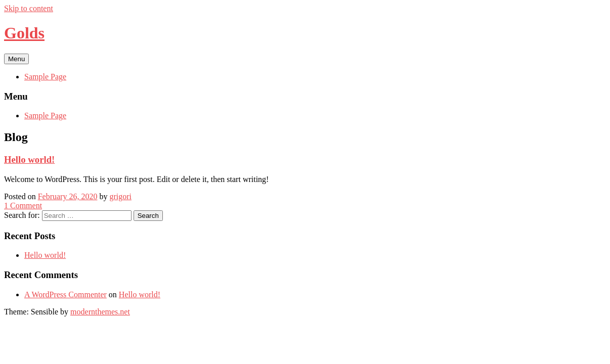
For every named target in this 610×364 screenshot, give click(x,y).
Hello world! (45, 255)
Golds (24, 33)
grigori (120, 196)
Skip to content (29, 8)
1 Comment (23, 206)
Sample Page (45, 77)
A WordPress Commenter (66, 294)
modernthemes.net (100, 312)
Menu (16, 59)
